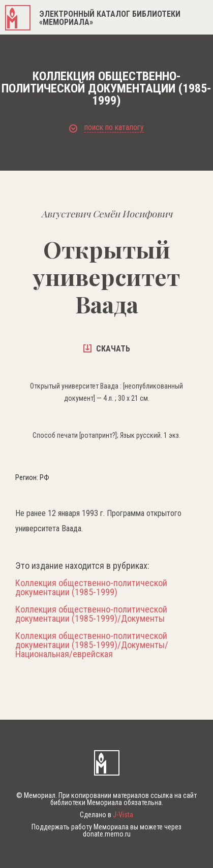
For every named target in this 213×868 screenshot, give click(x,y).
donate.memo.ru (107, 834)
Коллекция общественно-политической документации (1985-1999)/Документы (91, 614)
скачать (107, 349)
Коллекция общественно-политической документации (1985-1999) (91, 588)
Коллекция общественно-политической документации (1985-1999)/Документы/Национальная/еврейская (92, 645)
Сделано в (106, 815)
